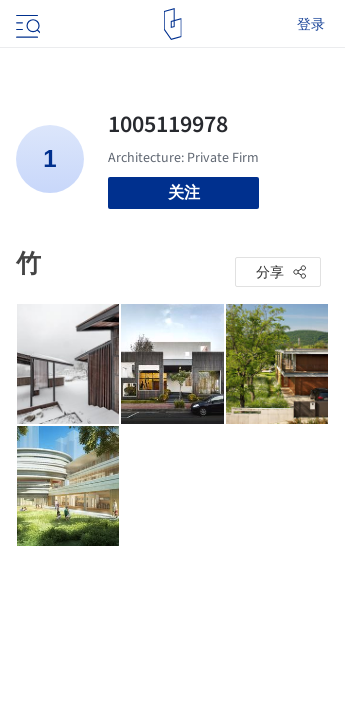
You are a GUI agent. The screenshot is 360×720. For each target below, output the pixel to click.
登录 (311, 24)
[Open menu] (26, 24)
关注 (184, 192)
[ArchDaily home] (172, 24)
